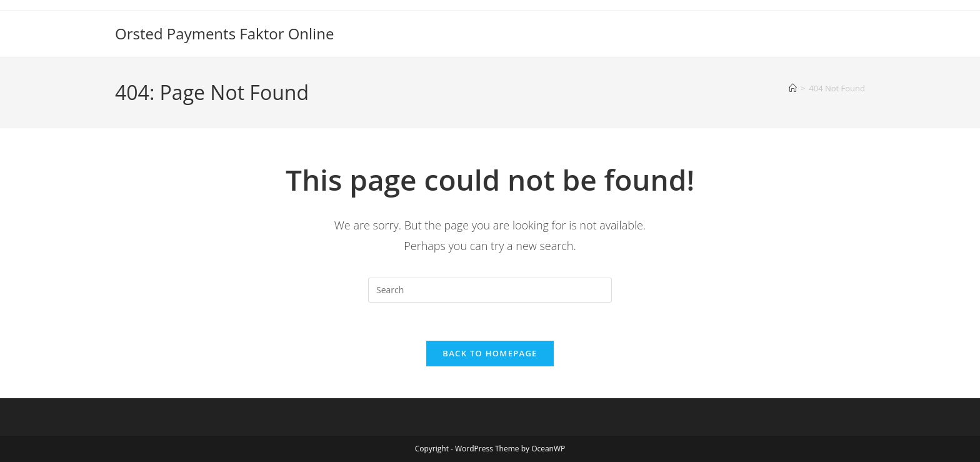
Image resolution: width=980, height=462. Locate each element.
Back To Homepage (490, 353)
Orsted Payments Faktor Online (224, 33)
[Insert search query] (490, 290)
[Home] (793, 88)
